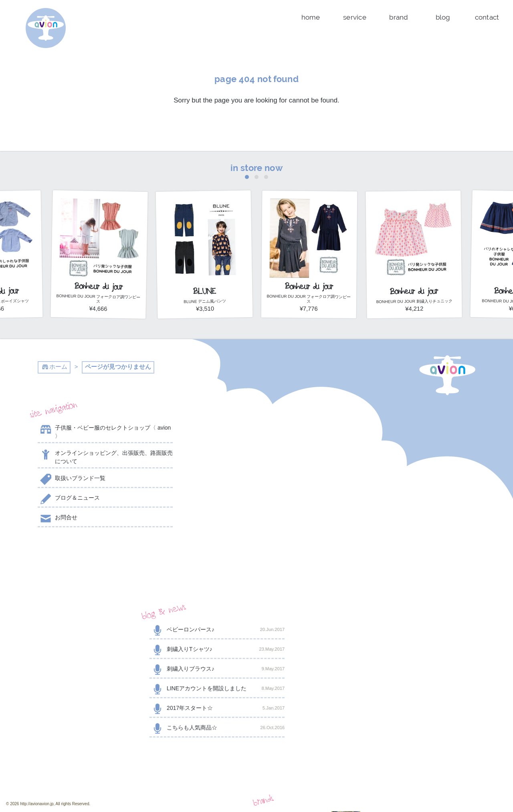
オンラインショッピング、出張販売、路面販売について (105, 457)
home (311, 17)
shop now (408, 652)
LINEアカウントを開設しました (256, 488)
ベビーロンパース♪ (256, 429)
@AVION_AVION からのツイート (77, 556)
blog (443, 17)
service (355, 17)
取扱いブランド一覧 (72, 480)
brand (399, 17)
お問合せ (58, 519)
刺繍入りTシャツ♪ (256, 449)
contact (487, 17)
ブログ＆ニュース (69, 499)
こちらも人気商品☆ (256, 527)
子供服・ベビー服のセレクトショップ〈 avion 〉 (104, 431)
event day (215, 788)
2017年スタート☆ (256, 508)
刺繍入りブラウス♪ (256, 468)
